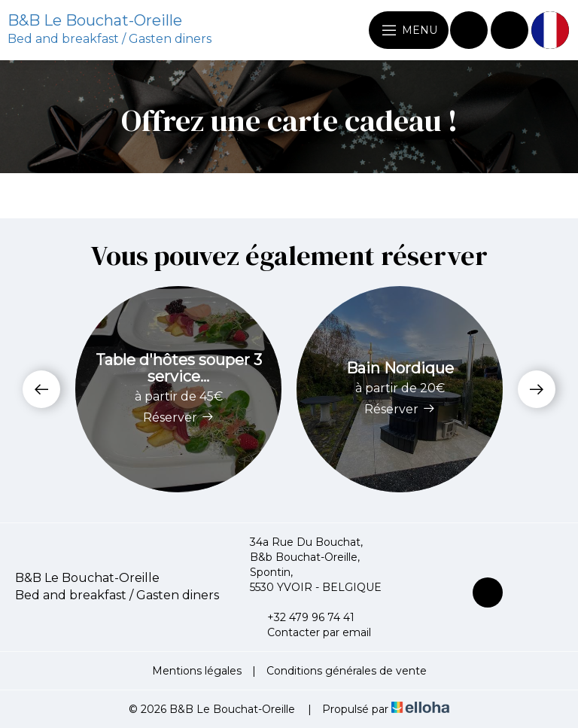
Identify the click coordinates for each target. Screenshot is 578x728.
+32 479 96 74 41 (302, 617)
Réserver (179, 417)
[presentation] (41, 389)
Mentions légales (197, 671)
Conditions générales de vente (347, 671)
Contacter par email (310, 632)
